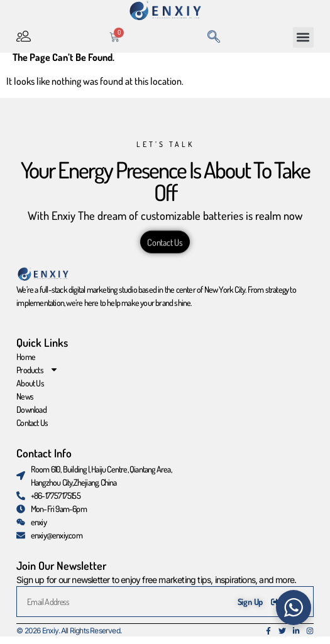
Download (31, 416)
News (25, 403)
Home (26, 363)
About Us (30, 390)
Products (37, 377)
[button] (303, 37)
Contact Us (32, 429)
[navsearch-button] (214, 37)
